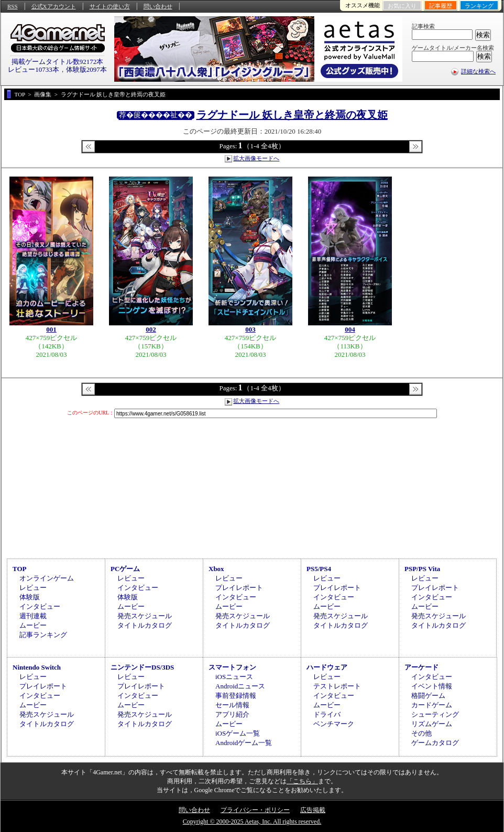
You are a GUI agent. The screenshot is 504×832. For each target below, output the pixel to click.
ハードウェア (327, 667)
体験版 (30, 597)
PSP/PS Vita (422, 569)
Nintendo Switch (37, 667)
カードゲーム (432, 705)
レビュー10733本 (34, 69)
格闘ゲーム (428, 696)
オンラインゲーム (47, 578)
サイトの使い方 (110, 6)
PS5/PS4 (319, 569)
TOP (20, 569)
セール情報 (232, 705)
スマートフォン (232, 667)
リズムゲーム (432, 724)
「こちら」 (302, 781)
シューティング (435, 714)
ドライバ (327, 714)
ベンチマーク (334, 724)
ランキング (479, 6)
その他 (421, 733)
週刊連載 (33, 616)
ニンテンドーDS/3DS (142, 667)
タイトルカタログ (145, 625)
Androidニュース (240, 686)
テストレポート (337, 686)
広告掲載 (313, 810)
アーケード (421, 667)
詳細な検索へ (478, 71)
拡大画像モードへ (256, 158)
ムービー (33, 625)
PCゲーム (125, 569)
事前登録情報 (236, 696)
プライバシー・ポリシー (255, 810)
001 (51, 329)
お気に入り (402, 6)
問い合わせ (158, 6)
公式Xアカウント (54, 6)
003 (250, 329)
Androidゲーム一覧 (244, 743)
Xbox (216, 569)
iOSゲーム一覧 (238, 733)
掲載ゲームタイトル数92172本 (58, 62)
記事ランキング (43, 635)
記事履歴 (441, 6)
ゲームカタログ (435, 743)
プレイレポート (239, 588)
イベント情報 (432, 686)
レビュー (33, 588)
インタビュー (40, 606)
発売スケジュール (145, 616)
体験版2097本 (86, 69)
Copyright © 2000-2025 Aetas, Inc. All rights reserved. (252, 822)
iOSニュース (234, 677)
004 (350, 329)
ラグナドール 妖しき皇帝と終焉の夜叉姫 (292, 115)
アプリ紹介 (232, 714)
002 (151, 329)
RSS (13, 6)
